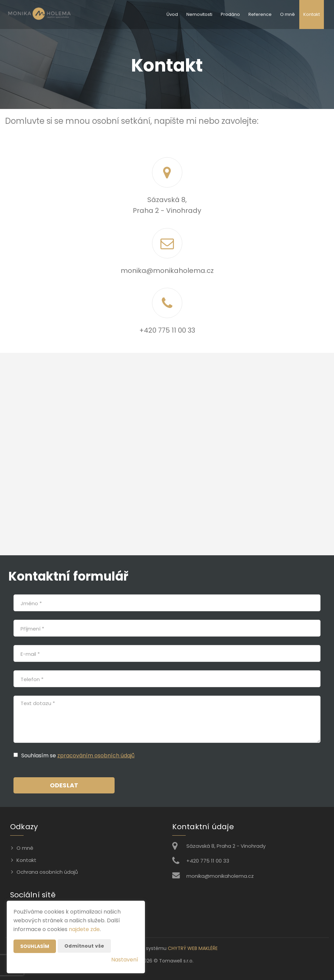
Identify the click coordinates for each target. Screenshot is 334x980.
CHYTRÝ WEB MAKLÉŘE (193, 948)
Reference (260, 14)
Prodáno (230, 14)
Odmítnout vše (84, 946)
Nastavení (125, 960)
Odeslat (64, 785)
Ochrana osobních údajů (47, 872)
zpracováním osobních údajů (96, 755)
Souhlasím (35, 946)
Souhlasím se (39, 755)
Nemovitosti (199, 14)
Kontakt (312, 14)
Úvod (172, 14)
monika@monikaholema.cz (167, 271)
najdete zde (84, 929)
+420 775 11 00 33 (167, 330)
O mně (287, 14)
